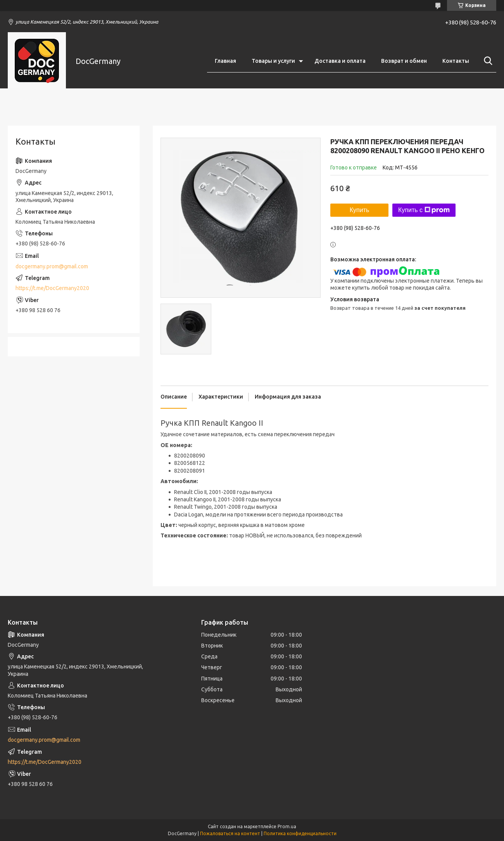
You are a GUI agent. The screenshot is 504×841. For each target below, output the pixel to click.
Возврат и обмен (404, 61)
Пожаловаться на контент (230, 833)
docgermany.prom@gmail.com (52, 266)
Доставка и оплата (340, 61)
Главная (225, 61)
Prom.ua (287, 826)
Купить (360, 210)
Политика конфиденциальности (300, 833)
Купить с (424, 210)
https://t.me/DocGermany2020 (52, 288)
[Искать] (487, 61)
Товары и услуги (273, 61)
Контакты (456, 61)
